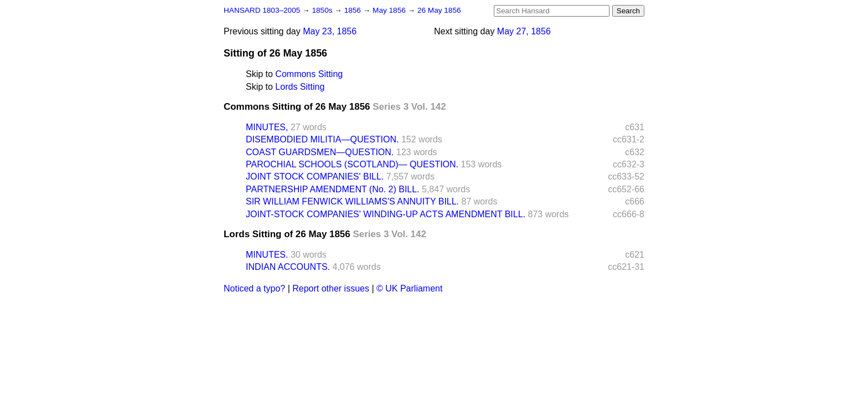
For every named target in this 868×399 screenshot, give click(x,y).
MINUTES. (267, 255)
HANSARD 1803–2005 (262, 10)
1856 (354, 10)
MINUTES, (267, 127)
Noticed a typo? (254, 288)
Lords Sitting (300, 87)
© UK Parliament (409, 288)
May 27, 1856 (524, 31)
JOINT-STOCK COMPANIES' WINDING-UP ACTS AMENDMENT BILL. (386, 214)
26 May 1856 (439, 10)
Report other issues (331, 288)
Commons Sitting (309, 74)
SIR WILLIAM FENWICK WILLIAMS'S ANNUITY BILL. (352, 201)
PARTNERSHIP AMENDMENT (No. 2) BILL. (333, 189)
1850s (323, 10)
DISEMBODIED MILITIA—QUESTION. (322, 139)
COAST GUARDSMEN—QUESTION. (320, 152)
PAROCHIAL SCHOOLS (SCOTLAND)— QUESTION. (352, 164)
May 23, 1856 (330, 31)
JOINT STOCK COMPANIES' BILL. (315, 177)
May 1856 (390, 10)
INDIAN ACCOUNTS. (288, 267)
